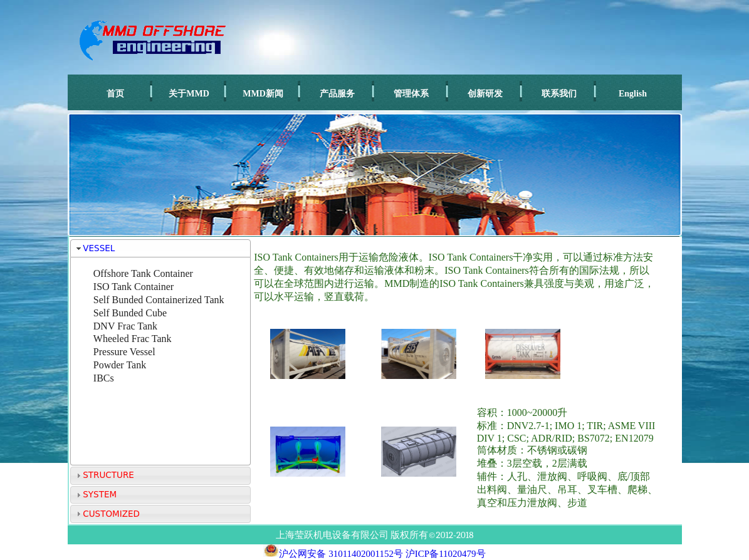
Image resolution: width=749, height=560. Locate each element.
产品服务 (337, 94)
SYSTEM (100, 494)
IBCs (104, 378)
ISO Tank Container (134, 287)
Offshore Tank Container (143, 273)
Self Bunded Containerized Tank (159, 300)
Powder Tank (120, 365)
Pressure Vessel (124, 352)
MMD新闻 (263, 94)
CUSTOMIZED (111, 514)
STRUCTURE (108, 475)
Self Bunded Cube (130, 313)
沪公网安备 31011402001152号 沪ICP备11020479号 (374, 554)
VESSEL (99, 248)
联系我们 (559, 94)
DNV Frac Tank (125, 326)
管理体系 (411, 94)
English (633, 94)
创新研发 (485, 94)
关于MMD (189, 94)
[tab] (161, 248)
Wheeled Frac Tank (133, 339)
